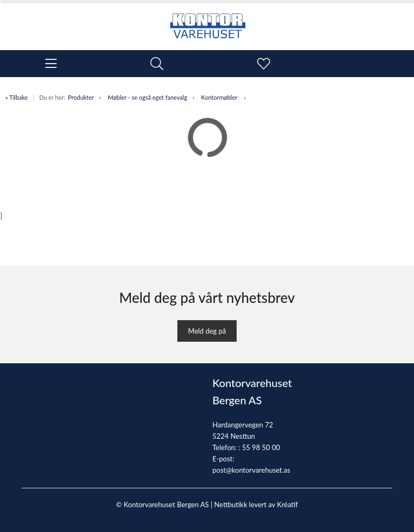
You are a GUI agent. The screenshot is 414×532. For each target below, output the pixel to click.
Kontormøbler (220, 97)
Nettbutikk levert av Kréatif (256, 505)
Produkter (81, 97)
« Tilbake (17, 97)
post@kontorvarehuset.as (251, 470)
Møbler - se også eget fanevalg (147, 97)
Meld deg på (207, 331)
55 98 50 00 (261, 447)
